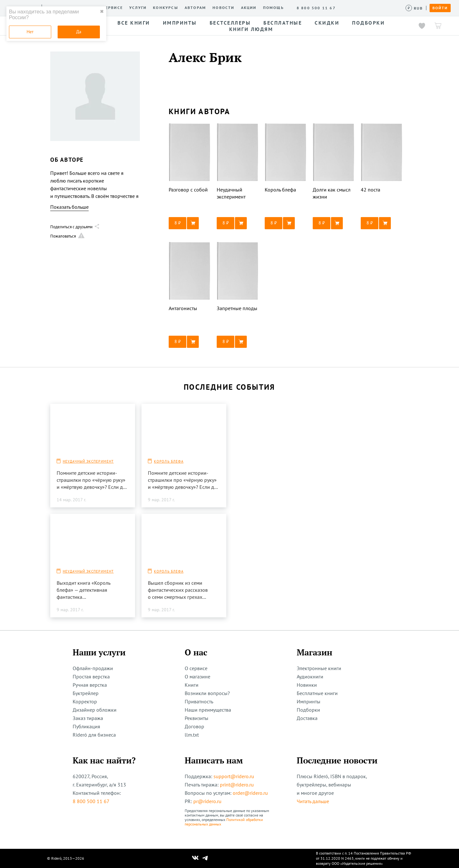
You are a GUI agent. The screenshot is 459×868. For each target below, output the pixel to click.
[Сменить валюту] (414, 8)
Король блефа (169, 461)
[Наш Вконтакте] (195, 858)
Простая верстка (91, 676)
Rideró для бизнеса (94, 735)
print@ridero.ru (237, 785)
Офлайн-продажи (93, 668)
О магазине (197, 676)
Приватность (199, 701)
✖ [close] (102, 12)
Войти (440, 8)
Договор (194, 726)
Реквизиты (197, 718)
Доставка (307, 718)
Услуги (138, 8)
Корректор (85, 701)
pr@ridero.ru (207, 801)
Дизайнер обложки (95, 710)
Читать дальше (313, 801)
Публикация (86, 726)
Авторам (195, 8)
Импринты (309, 701)
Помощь (274, 8)
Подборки (308, 710)
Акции (249, 8)
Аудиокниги (310, 676)
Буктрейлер (86, 693)
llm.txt (192, 735)
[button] (189, 223)
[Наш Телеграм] (205, 858)
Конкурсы (166, 8)
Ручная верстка (90, 685)
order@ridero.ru (250, 793)
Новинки (307, 685)
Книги (192, 685)
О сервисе (110, 8)
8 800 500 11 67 (91, 801)
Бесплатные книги (317, 693)
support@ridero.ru (234, 776)
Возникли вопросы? (207, 693)
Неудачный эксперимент (88, 461)
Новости (223, 8)
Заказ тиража (88, 718)
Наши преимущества (208, 710)
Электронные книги (319, 668)
